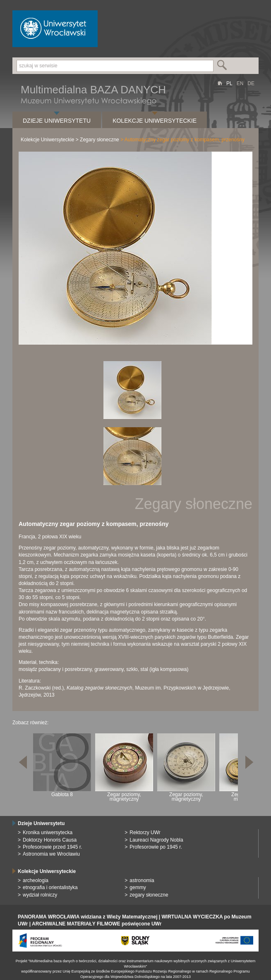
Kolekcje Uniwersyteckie (155, 121)
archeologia (36, 880)
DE (251, 83)
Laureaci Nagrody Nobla (156, 840)
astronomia (142, 880)
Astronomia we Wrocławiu (51, 854)
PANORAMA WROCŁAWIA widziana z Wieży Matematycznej (88, 917)
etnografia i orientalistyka (50, 887)
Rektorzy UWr (145, 833)
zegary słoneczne (149, 895)
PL (229, 83)
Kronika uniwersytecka (48, 833)
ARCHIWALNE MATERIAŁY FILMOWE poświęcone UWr (97, 924)
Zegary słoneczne (100, 140)
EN (240, 83)
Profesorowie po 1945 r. (156, 847)
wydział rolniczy (40, 895)
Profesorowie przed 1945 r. (52, 847)
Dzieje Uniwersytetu (57, 121)
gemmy (138, 887)
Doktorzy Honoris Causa (50, 840)
